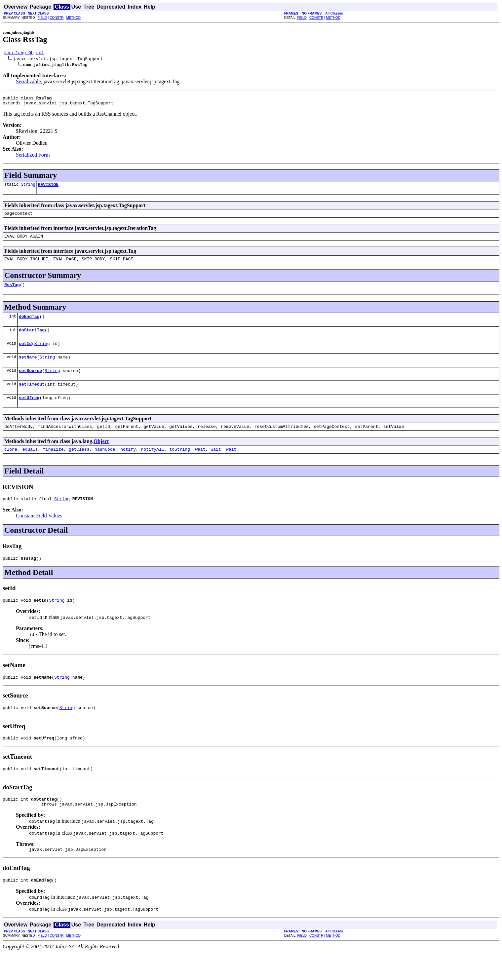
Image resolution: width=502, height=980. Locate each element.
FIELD (42, 18)
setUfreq (29, 412)
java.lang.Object (23, 54)
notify (128, 466)
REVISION (48, 188)
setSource (30, 383)
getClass (79, 466)
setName (28, 369)
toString (179, 466)
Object (101, 457)
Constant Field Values (39, 533)
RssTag (12, 292)
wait (200, 466)
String (28, 188)
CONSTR (57, 18)
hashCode (105, 466)
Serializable (28, 82)
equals (30, 466)
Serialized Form (33, 158)
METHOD (74, 18)
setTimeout (32, 398)
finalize (53, 466)
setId (25, 354)
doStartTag (32, 340)
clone (11, 466)
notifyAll (153, 466)
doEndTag (29, 325)
